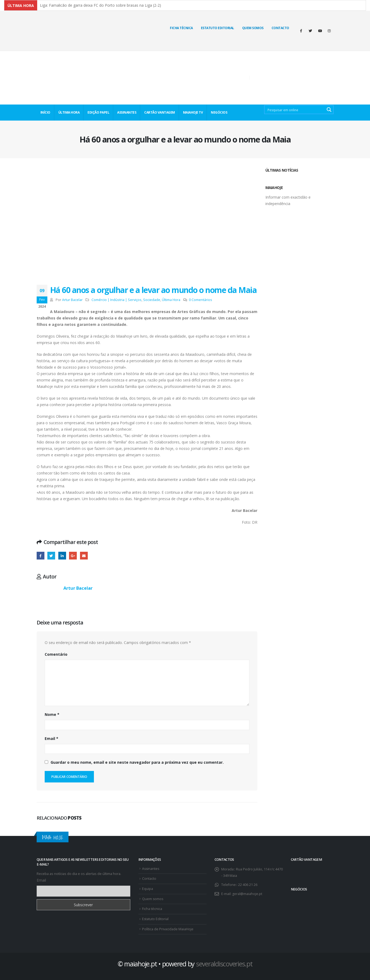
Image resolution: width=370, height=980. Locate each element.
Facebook (41, 556)
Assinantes (151, 869)
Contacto (280, 28)
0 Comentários (201, 300)
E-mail (84, 556)
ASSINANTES (127, 112)
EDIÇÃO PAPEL (98, 112)
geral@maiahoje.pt (247, 894)
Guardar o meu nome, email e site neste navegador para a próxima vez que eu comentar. (137, 762)
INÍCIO (45, 112)
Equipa (148, 889)
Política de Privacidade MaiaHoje (168, 929)
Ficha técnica (181, 28)
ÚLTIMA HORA (69, 112)
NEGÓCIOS (219, 112)
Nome (52, 714)
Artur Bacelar (72, 300)
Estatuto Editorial (218, 28)
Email (52, 738)
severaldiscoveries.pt (224, 964)
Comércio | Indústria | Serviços (117, 300)
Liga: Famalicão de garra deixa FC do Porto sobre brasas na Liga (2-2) (100, 5)
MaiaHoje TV (193, 112)
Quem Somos (253, 28)
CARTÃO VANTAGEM (160, 112)
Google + (73, 556)
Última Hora (171, 300)
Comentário (56, 654)
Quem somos (153, 899)
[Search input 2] (295, 110)
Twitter (51, 556)
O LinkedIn (62, 556)
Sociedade (152, 300)
